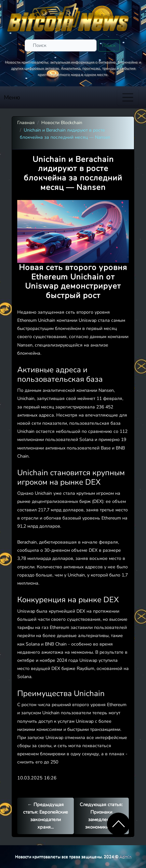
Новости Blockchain (62, 123)
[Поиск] (61, 45)
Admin (125, 856)
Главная (26, 123)
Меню (12, 97)
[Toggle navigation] (128, 97)
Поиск (109, 45)
